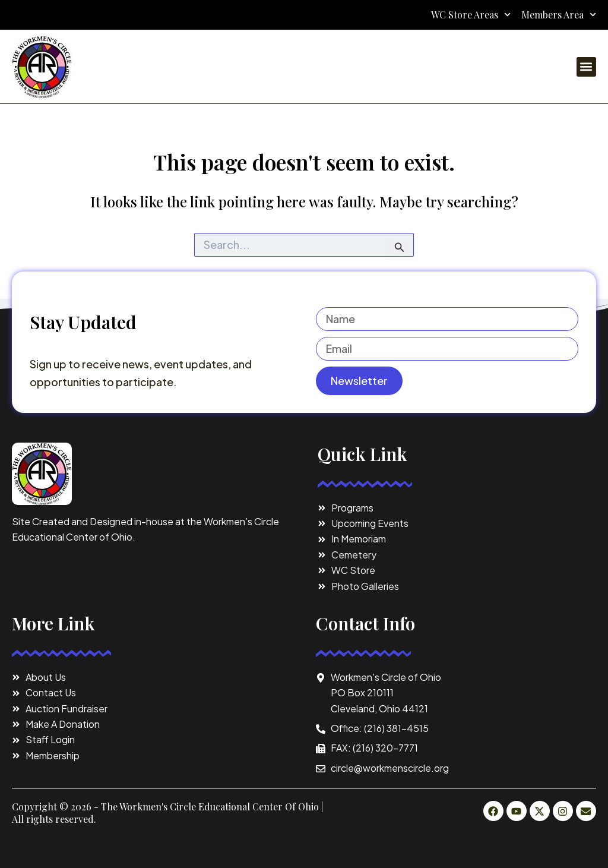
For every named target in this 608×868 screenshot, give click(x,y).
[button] (586, 67)
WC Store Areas (471, 15)
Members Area (559, 15)
